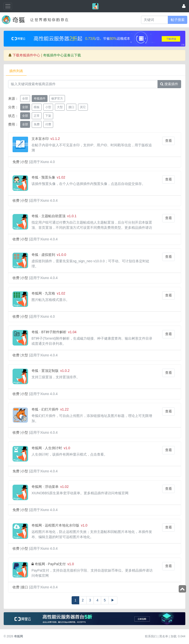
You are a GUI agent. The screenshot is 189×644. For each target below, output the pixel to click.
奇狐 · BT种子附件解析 (49, 332)
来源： (13, 99)
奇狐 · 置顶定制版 (45, 371)
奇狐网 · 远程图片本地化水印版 (55, 525)
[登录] (184, 6)
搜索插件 (169, 84)
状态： (13, 116)
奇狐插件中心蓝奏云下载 (62, 55)
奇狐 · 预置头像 (43, 177)
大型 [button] (60, 107)
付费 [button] (48, 124)
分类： (13, 107)
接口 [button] (71, 107)
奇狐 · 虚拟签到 (43, 255)
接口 (25, 587)
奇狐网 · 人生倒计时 (47, 448)
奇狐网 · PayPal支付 (50, 564)
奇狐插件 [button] (40, 99)
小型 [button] (48, 107)
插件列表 (16, 71)
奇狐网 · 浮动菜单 (45, 487)
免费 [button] (37, 124)
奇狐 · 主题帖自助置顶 (48, 216)
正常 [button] (37, 116)
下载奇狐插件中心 (26, 55)
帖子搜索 (178, 20)
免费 (16, 162)
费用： (13, 124)
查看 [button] (169, 141)
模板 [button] (37, 107)
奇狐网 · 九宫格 (43, 293)
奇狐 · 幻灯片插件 (45, 409)
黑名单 (164, 636)
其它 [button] (83, 107)
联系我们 (151, 636)
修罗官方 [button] (57, 99)
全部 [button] (25, 99)
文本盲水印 (40, 139)
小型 (25, 162)
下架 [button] (48, 116)
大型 (25, 355)
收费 (16, 200)
